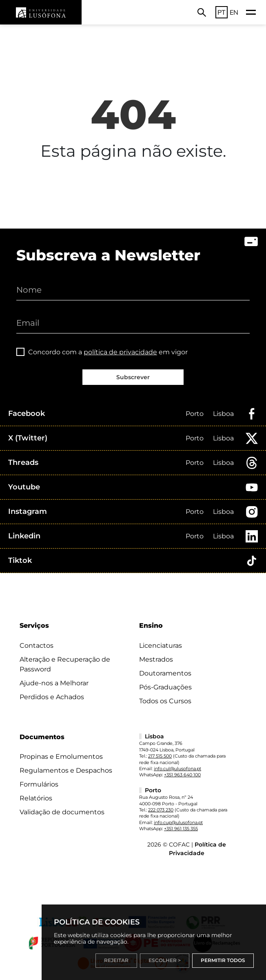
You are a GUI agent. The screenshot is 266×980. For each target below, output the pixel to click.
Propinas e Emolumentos (61, 757)
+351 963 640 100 (182, 775)
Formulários (39, 784)
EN (234, 12)
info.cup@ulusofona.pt (178, 822)
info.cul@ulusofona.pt (177, 769)
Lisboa (223, 414)
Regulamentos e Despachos (66, 770)
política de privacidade (120, 352)
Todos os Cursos (165, 701)
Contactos (37, 646)
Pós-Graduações (165, 687)
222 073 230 (161, 810)
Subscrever (133, 377)
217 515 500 (160, 756)
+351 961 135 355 (181, 829)
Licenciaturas (161, 646)
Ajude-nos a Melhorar (54, 683)
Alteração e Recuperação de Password (65, 664)
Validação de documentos (62, 812)
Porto (195, 414)
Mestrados (156, 659)
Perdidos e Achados (52, 697)
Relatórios (36, 798)
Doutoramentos (165, 673)
